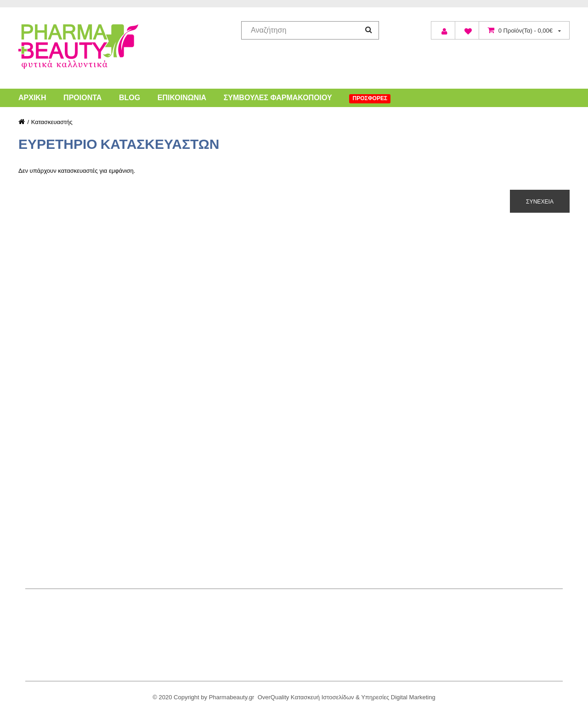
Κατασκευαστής (52, 122)
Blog (130, 98)
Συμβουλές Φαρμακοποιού (278, 98)
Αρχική (32, 98)
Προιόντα (82, 98)
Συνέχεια (540, 201)
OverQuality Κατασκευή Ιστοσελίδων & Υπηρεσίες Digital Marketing (347, 697)
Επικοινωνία (182, 98)
